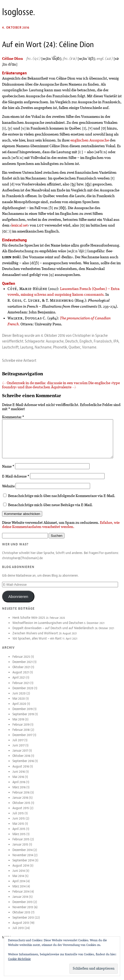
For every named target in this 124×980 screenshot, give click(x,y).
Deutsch (72, 341)
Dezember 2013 (23, 906)
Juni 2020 (19, 698)
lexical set (20, 225)
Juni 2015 (19, 823)
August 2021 (21, 676)
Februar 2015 (21, 843)
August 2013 (21, 927)
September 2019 (23, 718)
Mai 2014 (18, 880)
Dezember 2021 (23, 666)
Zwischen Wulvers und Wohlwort (35, 637)
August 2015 (21, 812)
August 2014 (21, 870)
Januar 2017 (20, 755)
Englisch (86, 341)
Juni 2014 (19, 875)
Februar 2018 (21, 734)
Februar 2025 (21, 661)
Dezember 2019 (23, 713)
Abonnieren (18, 601)
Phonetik (60, 347)
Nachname (43, 347)
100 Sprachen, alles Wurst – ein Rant (37, 643)
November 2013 (23, 911)
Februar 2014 (21, 896)
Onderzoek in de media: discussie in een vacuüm (45, 383)
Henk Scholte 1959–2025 (29, 622)
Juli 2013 (18, 932)
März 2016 (19, 791)
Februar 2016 (21, 797)
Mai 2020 (19, 703)
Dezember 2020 (23, 692)
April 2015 (19, 833)
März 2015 (19, 838)
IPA (116, 341)
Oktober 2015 (21, 807)
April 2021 (19, 682)
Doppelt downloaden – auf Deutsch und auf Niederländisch (53, 632)
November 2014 (23, 859)
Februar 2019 (21, 729)
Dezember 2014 (23, 854)
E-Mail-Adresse (16, 481)
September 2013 (23, 922)
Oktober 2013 (21, 917)
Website (8, 491)
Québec (75, 347)
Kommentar (13, 417)
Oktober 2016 (21, 760)
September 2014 (23, 865)
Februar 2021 (21, 687)
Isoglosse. (19, 12)
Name (8, 471)
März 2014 (19, 891)
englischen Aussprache (90, 140)
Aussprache (55, 341)
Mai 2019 (18, 724)
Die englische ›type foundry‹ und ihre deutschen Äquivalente (61, 385)
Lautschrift (10, 347)
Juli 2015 (18, 817)
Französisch (103, 341)
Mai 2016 (18, 781)
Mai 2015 (18, 828)
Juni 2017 (19, 750)
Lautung (27, 347)
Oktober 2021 (21, 671)
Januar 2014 (20, 901)
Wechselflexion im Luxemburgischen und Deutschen (48, 627)
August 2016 (21, 771)
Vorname (89, 347)
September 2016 (23, 765)
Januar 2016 (20, 802)
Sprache (101, 336)
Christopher (82, 336)
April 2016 (19, 786)
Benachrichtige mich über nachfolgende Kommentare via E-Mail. (62, 500)
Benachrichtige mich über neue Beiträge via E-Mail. (50, 509)
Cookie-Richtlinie (19, 959)
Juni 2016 (19, 776)
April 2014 (19, 885)
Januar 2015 (20, 849)
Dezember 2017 (22, 739)
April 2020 (19, 708)
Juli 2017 (18, 744)
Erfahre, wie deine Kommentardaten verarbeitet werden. (61, 529)
